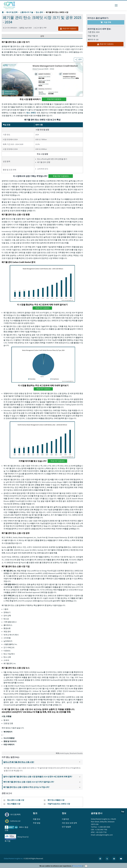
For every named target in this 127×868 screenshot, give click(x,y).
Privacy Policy (78, 866)
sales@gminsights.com (104, 835)
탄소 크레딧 (31, 113)
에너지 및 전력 (12, 12)
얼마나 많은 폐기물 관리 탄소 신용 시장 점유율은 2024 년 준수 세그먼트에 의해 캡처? (43, 777)
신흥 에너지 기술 (27, 12)
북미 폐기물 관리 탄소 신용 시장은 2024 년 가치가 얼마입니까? (43, 782)
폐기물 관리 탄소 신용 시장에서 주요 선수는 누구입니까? (43, 787)
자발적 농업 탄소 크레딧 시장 (59, 804)
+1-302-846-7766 (101, 830)
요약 (42, 36)
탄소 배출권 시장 (14, 804)
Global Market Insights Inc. (14, 858)
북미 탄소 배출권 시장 (56, 800)
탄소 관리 (39, 12)
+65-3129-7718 (101, 832)
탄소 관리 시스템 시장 (16, 800)
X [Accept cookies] (86, 866)
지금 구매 (106, 22)
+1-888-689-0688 (104, 827)
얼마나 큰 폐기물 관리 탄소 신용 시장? (43, 762)
